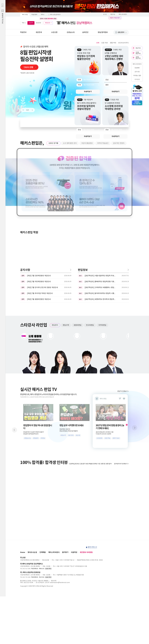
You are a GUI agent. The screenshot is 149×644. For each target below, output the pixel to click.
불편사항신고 (92, 479)
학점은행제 (34, 15)
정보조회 (54, 513)
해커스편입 (25, 15)
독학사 (43, 15)
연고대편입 (90, 257)
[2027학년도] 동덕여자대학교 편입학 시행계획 (100, 225)
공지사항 (137, 72)
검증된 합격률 (53, 143)
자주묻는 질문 (137, 76)
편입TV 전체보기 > (123, 323)
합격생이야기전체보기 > (122, 396)
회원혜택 (137, 68)
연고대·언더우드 (124, 43)
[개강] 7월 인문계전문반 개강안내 (39, 207)
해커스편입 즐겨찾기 (55, 15)
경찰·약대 (113, 43)
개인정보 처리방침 (86, 484)
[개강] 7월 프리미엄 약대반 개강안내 (40, 225)
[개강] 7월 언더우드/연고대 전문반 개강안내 (42, 219)
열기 (3, 18)
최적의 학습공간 (103, 143)
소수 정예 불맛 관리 (70, 143)
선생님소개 (71, 32)
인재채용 (43, 484)
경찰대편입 (78, 257)
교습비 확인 (48, 500)
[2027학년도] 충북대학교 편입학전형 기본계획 (100, 213)
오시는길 (137, 79)
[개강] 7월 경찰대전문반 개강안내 (39, 231)
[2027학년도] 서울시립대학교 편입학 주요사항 (100, 207)
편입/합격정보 (103, 32)
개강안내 (39, 32)
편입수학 (66, 257)
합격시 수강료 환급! (48, 19)
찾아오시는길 (32, 484)
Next (31, 110)
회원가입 (113, 14)
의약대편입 (102, 257)
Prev (24, 110)
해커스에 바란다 (123, 14)
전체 (98, 43)
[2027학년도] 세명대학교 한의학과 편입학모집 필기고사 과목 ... (100, 231)
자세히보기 (88, 92)
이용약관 (74, 484)
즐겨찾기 (65, 484)
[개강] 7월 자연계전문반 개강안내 (39, 213)
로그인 (105, 14)
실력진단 (85, 32)
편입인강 (48, 23)
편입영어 (55, 257)
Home (23, 484)
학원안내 (23, 32)
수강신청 (54, 32)
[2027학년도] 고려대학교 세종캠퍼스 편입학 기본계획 (100, 219)
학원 (23, 23)
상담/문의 (122, 32)
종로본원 (38, 23)
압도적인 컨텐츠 (119, 143)
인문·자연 (105, 43)
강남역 (31, 23)
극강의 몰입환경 (87, 143)
